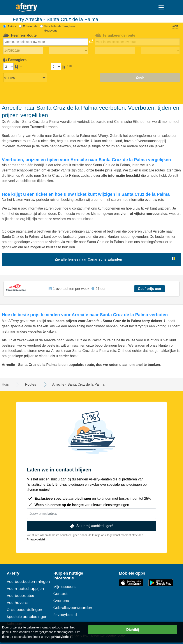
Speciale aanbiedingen (27, 617)
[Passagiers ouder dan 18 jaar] (8, 67)
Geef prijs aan (150, 289)
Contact (61, 594)
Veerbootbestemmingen (28, 582)
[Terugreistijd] (160, 51)
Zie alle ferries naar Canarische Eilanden (88, 259)
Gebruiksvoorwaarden (73, 608)
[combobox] (46, 42)
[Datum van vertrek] (23, 51)
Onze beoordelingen (24, 610)
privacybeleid (61, 637)
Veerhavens (17, 603)
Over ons (61, 601)
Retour (12, 26)
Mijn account (65, 587)
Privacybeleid (36, 539)
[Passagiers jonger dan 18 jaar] (56, 67)
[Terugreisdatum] (115, 51)
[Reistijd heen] (69, 51)
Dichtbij (133, 630)
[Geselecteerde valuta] (25, 78)
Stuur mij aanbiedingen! (91, 526)
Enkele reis (30, 26)
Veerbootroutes (20, 596)
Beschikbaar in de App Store (131, 583)
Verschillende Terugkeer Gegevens (60, 28)
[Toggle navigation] (161, 7)
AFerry (13, 573)
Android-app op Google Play (161, 583)
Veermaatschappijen (25, 589)
